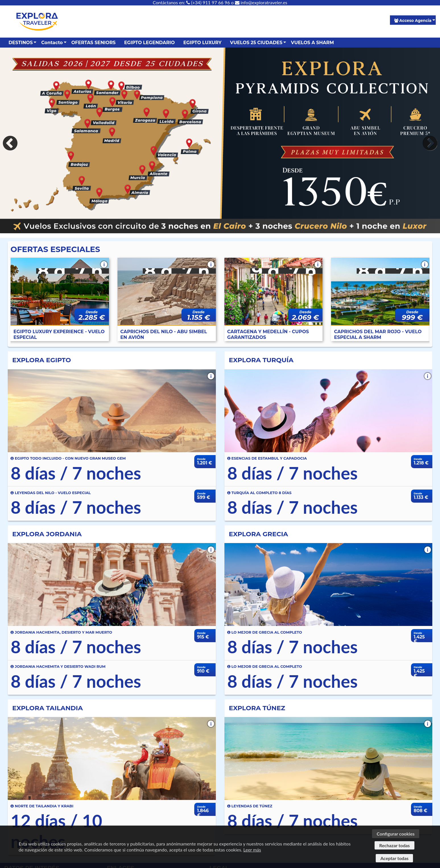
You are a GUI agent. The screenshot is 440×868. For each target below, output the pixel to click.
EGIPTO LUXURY (202, 43)
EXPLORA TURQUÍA (261, 360)
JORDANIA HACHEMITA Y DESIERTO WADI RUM (58, 667)
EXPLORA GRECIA (259, 534)
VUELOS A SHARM (312, 43)
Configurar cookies (395, 834)
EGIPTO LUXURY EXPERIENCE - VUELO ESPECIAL (59, 334)
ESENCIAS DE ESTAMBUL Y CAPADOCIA (267, 458)
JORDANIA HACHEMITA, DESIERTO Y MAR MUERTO (61, 632)
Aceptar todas (394, 858)
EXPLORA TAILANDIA (47, 708)
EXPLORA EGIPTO (42, 360)
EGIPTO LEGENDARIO (149, 43)
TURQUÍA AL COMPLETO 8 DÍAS (259, 493)
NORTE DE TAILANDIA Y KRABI (42, 806)
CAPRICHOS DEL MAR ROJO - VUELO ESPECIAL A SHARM (378, 334)
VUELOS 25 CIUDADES (256, 43)
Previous (11, 143)
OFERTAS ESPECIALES (55, 249)
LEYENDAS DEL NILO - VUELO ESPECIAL (51, 493)
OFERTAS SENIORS (94, 43)
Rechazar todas (394, 845)
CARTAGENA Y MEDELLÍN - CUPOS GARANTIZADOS (268, 334)
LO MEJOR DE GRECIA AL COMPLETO (265, 632)
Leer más (252, 850)
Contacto (52, 43)
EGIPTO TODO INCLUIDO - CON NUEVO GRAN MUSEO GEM (68, 458)
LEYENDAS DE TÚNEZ (250, 806)
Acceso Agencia (413, 21)
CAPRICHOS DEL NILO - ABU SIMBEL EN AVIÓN (164, 334)
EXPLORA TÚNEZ (257, 708)
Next (429, 143)
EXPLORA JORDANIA (47, 534)
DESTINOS (21, 43)
